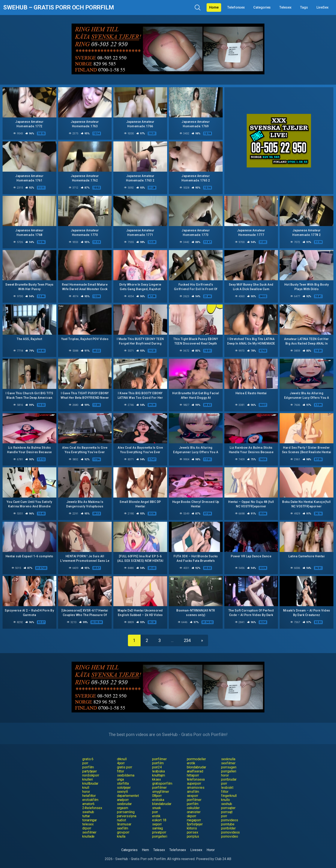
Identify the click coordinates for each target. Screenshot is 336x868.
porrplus (193, 836)
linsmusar (124, 824)
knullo (226, 800)
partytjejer (90, 771)
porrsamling (126, 812)
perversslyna (127, 816)
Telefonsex (236, 7)
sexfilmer (228, 763)
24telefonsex (92, 808)
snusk (157, 808)
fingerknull (229, 796)
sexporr (193, 796)
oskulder (193, 808)
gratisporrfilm (162, 783)
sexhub (227, 804)
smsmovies (196, 788)
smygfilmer (161, 792)
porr (85, 763)
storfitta (123, 783)
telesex (88, 824)
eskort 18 (159, 820)
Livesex (196, 850)
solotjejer (124, 788)
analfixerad (195, 771)
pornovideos (230, 832)
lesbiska (158, 771)
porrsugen (229, 767)
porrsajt (227, 812)
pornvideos (229, 820)
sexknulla (228, 759)
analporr (123, 800)
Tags (304, 7)
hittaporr (193, 775)
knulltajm (159, 775)
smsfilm (193, 792)
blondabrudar (196, 767)
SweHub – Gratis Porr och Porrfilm (59, 7)
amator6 (88, 804)
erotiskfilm (90, 800)
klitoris (192, 828)
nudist (122, 820)
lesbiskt (227, 788)
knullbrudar (90, 783)
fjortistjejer (195, 824)
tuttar (86, 816)
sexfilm (123, 828)
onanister (194, 812)
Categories (262, 7)
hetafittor (89, 796)
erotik (191, 763)
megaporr (194, 820)
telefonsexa (196, 779)
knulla (121, 836)
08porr (157, 796)
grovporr (123, 832)
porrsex (193, 832)
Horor (211, 850)
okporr (192, 816)
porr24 (157, 767)
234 (187, 640)
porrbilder (228, 828)
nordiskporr (91, 775)
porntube (228, 824)
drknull (122, 759)
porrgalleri (229, 771)
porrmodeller (196, 759)
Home (214, 7)
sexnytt (122, 792)
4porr (121, 763)
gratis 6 (88, 759)
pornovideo (229, 836)
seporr (157, 824)
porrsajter (228, 808)
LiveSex (322, 7)
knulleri (88, 779)
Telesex (285, 7)
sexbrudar (124, 804)
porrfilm (158, 763)
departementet (128, 796)
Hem (145, 850)
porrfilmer (159, 759)
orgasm (123, 808)
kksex (157, 779)
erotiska (158, 800)
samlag (158, 828)
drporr (87, 828)
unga (121, 779)
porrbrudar (229, 779)
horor (225, 775)
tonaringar (90, 820)
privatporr (159, 832)
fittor (121, 771)
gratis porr (125, 767)
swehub (88, 812)
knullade (88, 836)
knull (86, 788)
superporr (194, 783)
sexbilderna (126, 775)
